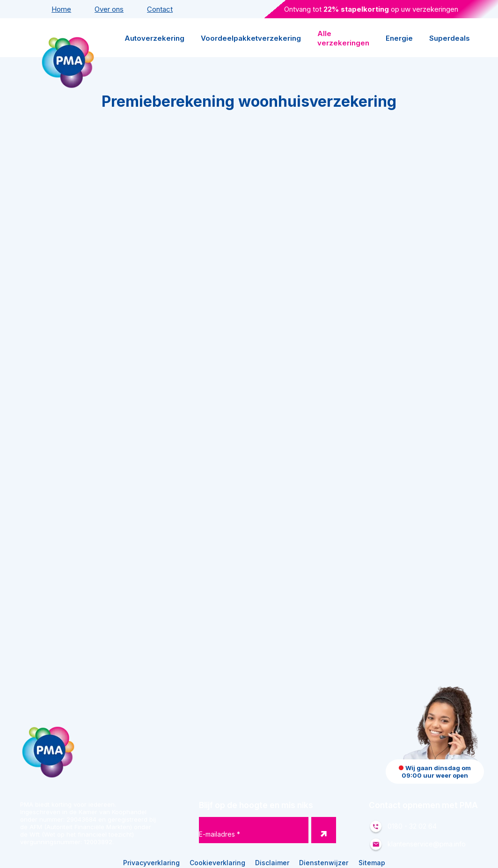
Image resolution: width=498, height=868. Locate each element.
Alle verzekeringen (343, 38)
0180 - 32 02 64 (412, 826)
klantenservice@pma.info (427, 844)
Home (61, 9)
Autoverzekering (154, 38)
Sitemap (372, 863)
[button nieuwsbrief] (324, 830)
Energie (399, 38)
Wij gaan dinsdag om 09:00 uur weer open (435, 772)
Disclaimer (272, 863)
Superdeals (450, 38)
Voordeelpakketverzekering (251, 38)
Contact (160, 9)
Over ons (109, 9)
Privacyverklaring (151, 863)
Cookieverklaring (217, 863)
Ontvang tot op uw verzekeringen (371, 9)
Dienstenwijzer (324, 863)
